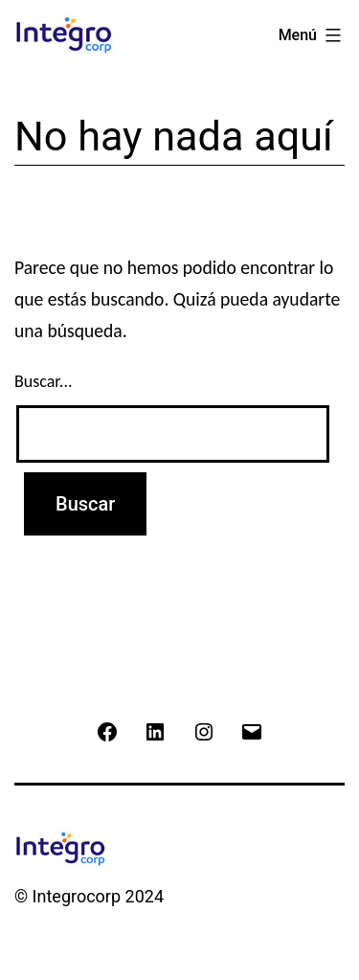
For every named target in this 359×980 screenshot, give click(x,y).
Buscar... (43, 381)
